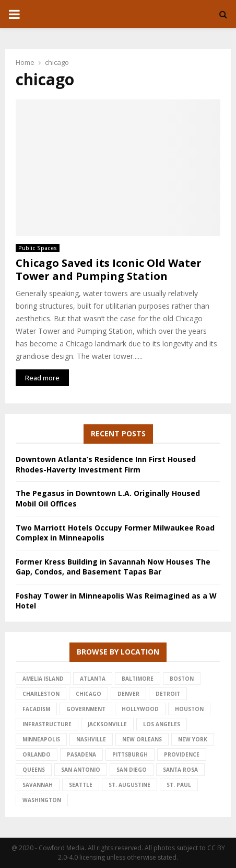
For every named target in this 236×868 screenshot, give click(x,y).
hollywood (140, 709)
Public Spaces (38, 248)
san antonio (81, 770)
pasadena (81, 754)
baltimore (138, 679)
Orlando (37, 754)
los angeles (162, 724)
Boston (182, 679)
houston (189, 709)
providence (182, 754)
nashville (91, 739)
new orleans (142, 739)
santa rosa (180, 770)
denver (128, 694)
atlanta (93, 679)
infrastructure (47, 724)
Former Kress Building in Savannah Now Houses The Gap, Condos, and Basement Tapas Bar (113, 567)
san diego (132, 770)
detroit (168, 694)
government (86, 709)
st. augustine (129, 785)
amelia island (43, 679)
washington (42, 800)
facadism (36, 709)
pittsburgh (130, 754)
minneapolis (41, 739)
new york (193, 739)
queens (34, 770)
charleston (41, 694)
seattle (81, 785)
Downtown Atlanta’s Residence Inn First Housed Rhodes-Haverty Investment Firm (106, 464)
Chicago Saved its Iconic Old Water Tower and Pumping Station (109, 269)
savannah (38, 785)
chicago (88, 694)
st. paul (179, 785)
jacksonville (107, 724)
